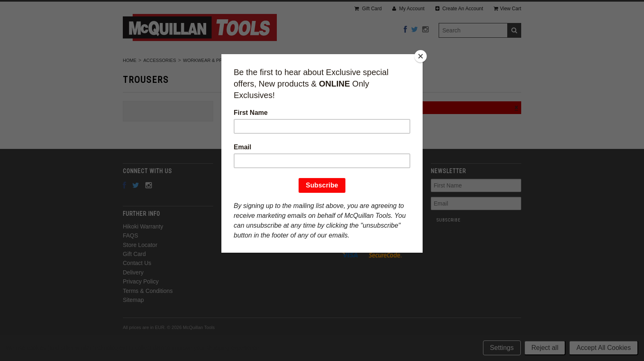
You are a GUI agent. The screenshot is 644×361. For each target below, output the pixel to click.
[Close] (421, 56)
